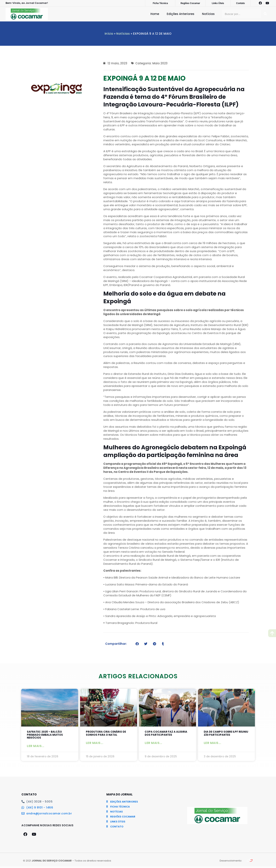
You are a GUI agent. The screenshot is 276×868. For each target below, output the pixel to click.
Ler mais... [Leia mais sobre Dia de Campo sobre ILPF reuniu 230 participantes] (212, 744)
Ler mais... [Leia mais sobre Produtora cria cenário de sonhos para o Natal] (95, 744)
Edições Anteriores (181, 14)
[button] (137, 644)
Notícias (208, 14)
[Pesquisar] (265, 14)
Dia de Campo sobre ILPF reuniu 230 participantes (224, 734)
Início (109, 34)
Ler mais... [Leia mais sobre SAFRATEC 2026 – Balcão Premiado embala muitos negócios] (36, 747)
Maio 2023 (160, 63)
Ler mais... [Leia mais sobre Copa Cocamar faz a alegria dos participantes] (153, 744)
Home (155, 14)
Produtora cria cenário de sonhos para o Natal (108, 734)
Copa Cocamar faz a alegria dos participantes (167, 734)
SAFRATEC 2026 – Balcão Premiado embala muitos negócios (47, 735)
